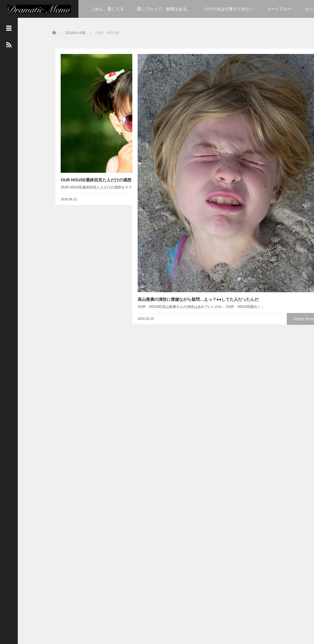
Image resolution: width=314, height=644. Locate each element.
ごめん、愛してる (107, 9)
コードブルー (279, 9)
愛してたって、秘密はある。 (164, 9)
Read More (108, 148)
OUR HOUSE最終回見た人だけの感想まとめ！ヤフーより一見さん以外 (89, 110)
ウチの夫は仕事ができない (229, 9)
